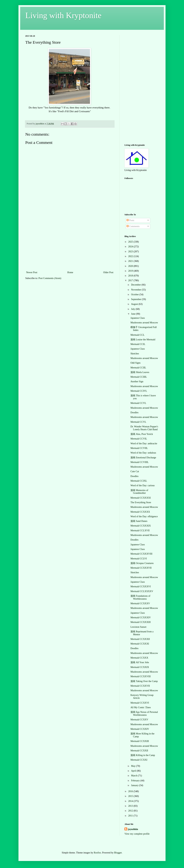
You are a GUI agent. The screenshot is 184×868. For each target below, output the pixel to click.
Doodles (134, 413)
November (136, 290)
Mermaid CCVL (138, 403)
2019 (131, 271)
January (135, 785)
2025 (131, 242)
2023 (131, 252)
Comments (133, 226)
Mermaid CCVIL (139, 439)
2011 (131, 816)
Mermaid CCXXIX (140, 667)
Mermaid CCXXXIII (141, 622)
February (136, 781)
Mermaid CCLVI (139, 559)
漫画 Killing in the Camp (143, 755)
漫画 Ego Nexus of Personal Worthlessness (144, 714)
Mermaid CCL (137, 335)
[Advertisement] (70, 245)
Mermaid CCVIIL (139, 448)
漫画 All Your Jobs (140, 662)
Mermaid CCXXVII (140, 686)
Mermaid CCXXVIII (141, 676)
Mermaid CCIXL (139, 481)
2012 (131, 811)
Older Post (108, 272)
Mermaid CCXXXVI (141, 587)
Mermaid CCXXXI (140, 644)
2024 (131, 247)
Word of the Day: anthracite (144, 444)
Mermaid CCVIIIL (140, 462)
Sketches (135, 354)
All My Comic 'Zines (141, 707)
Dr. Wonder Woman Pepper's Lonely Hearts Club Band (144, 428)
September (136, 299)
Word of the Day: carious (143, 485)
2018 (131, 276)
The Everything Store (141, 502)
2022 (131, 256)
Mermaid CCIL (138, 344)
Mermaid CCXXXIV (141, 618)
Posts (130, 220)
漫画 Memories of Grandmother (139, 492)
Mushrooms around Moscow (144, 323)
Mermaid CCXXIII (140, 741)
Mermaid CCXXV (139, 720)
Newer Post (32, 272)
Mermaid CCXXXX (140, 512)
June (133, 314)
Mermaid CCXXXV (140, 603)
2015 (131, 796)
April (134, 771)
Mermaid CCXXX (139, 658)
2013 (131, 806)
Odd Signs (136, 363)
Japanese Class (138, 318)
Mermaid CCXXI (139, 760)
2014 (131, 801)
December (136, 285)
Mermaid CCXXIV (140, 729)
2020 (131, 266)
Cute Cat (135, 471)
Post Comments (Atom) (50, 278)
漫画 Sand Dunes (139, 521)
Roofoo (97, 853)
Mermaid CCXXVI (140, 703)
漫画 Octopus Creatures (142, 563)
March (134, 776)
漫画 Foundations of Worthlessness (140, 597)
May (133, 766)
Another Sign (137, 382)
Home (70, 272)
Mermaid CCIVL (139, 391)
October (135, 294)
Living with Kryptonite (63, 15)
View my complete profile (137, 834)
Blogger (118, 853)
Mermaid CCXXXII (140, 639)
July (133, 309)
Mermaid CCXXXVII (141, 568)
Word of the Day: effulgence (144, 516)
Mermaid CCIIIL (139, 377)
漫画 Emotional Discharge (143, 458)
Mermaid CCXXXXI (141, 498)
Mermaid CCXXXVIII (141, 554)
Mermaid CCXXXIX (141, 526)
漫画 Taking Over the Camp (144, 681)
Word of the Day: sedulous (143, 453)
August (135, 304)
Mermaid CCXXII (139, 751)
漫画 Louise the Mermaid (143, 340)
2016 (131, 791)
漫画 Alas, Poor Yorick (142, 434)
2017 (131, 280)
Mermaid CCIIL (138, 368)
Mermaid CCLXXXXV (142, 591)
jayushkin (133, 829)
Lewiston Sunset (138, 627)
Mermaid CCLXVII (140, 531)
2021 (131, 261)
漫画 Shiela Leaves (140, 372)
